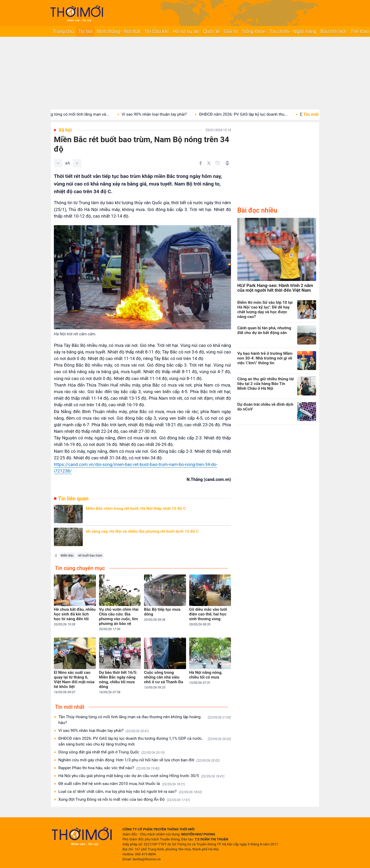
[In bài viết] (227, 163)
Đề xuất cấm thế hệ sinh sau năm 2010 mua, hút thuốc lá (122, 784)
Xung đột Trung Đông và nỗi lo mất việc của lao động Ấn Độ (124, 800)
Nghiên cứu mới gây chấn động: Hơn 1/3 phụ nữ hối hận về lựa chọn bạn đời (139, 760)
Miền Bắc (67, 556)
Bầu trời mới (333, 32)
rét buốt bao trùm (90, 556)
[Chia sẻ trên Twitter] (209, 163)
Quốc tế (211, 32)
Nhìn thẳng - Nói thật (119, 32)
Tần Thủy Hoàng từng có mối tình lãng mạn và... (72, 114)
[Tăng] (77, 163)
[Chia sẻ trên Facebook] (201, 163)
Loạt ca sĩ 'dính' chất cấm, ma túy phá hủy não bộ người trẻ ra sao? (130, 792)
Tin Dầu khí (156, 32)
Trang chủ (63, 32)
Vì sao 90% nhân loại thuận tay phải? (160, 114)
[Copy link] (218, 163)
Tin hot (85, 32)
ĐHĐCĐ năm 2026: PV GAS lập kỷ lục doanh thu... (249, 114)
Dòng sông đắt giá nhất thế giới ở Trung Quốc (112, 752)
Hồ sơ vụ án (186, 32)
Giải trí (231, 32)
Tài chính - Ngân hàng (293, 32)
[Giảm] (58, 163)
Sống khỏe (254, 32)
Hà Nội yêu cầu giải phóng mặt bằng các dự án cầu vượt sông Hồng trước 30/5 (141, 776)
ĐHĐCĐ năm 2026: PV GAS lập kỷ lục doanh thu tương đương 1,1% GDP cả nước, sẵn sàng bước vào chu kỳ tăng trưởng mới (145, 741)
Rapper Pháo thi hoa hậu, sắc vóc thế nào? (109, 768)
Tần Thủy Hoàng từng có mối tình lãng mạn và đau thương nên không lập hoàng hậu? (145, 720)
